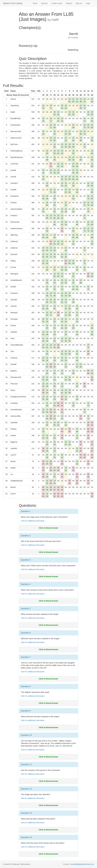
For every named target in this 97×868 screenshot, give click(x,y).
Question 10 (26, 735)
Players (69, 3)
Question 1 (26, 511)
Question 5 (26, 609)
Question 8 (26, 686)
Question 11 (26, 764)
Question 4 (26, 584)
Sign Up (79, 3)
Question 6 (26, 633)
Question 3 (26, 560)
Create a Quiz (57, 3)
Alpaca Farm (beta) (13, 3)
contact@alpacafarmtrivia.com (82, 864)
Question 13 (26, 813)
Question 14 (26, 837)
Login (88, 3)
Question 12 (26, 789)
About (35, 3)
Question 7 (26, 657)
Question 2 (26, 536)
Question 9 (26, 711)
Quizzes (44, 3)
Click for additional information (33, 521)
